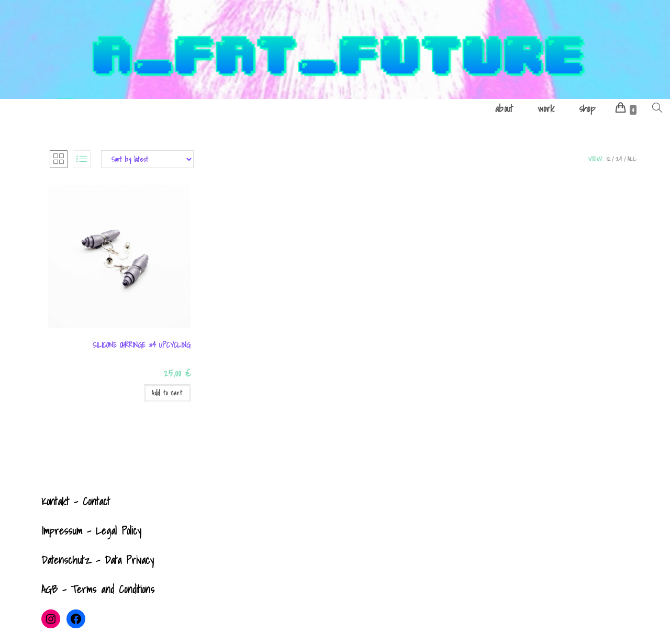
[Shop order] (147, 159)
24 (619, 159)
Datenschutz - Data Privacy (98, 560)
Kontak (54, 502)
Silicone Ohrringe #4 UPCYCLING (142, 345)
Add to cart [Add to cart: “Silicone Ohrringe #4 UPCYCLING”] (167, 393)
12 (608, 159)
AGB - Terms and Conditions (98, 590)
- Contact (90, 502)
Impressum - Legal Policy (91, 531)
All (632, 159)
